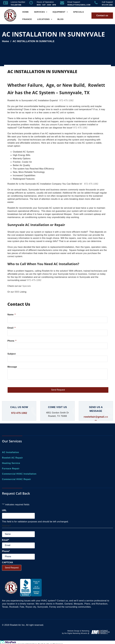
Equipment (60, 12)
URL (4, 510)
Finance (27, 19)
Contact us (102, 15)
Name (11, 315)
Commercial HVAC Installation (19, 474)
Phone (12, 341)
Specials (79, 12)
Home (26, 12)
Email (11, 328)
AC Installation (11, 452)
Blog (60, 19)
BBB (17, 292)
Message (12, 367)
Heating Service (11, 463)
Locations (45, 19)
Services (41, 12)
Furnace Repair (11, 469)
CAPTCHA (8, 562)
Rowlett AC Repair (12, 458)
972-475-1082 (66, 100)
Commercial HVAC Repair (17, 479)
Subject (12, 354)
